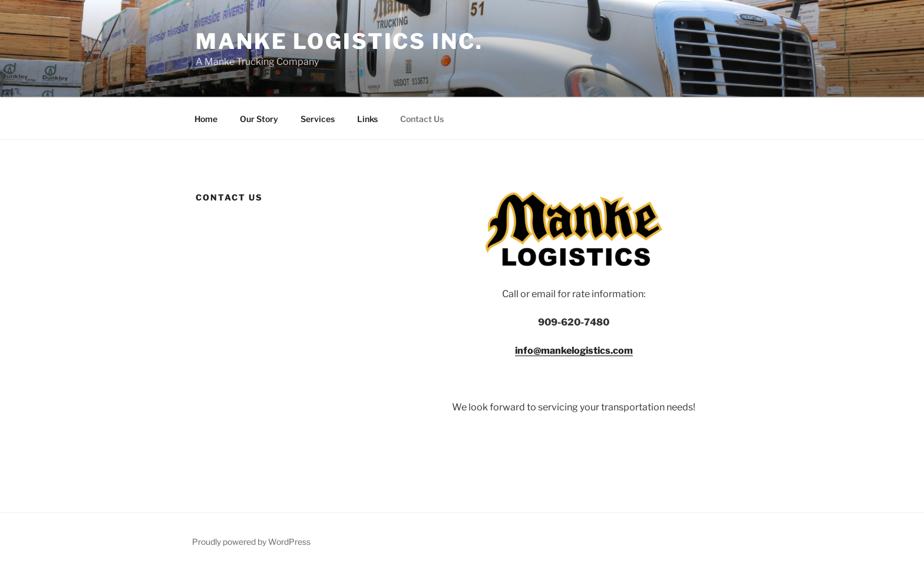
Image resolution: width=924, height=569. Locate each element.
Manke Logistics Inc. (339, 41)
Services (318, 119)
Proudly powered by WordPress (251, 542)
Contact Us (422, 119)
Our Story (259, 119)
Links (367, 119)
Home (206, 119)
